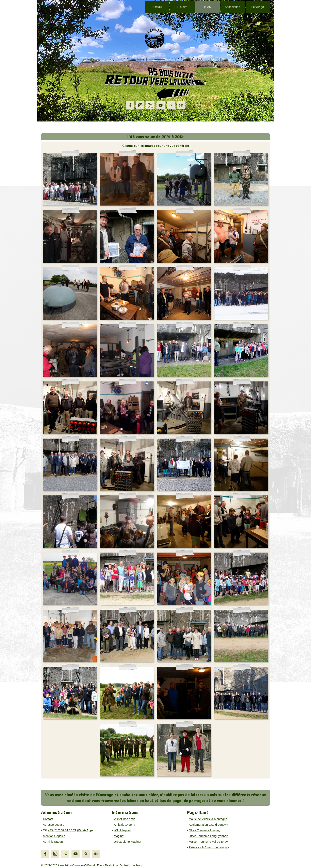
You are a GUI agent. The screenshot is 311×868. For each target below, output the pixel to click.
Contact (48, 819)
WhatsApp (85, 830)
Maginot (119, 836)
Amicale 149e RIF (126, 825)
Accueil (157, 7)
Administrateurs (53, 842)
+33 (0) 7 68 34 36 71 (62, 830)
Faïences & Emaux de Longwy (209, 847)
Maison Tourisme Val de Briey (208, 842)
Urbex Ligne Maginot (127, 842)
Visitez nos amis (125, 819)
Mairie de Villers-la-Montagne (208, 819)
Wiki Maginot (122, 830)
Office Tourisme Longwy (204, 830)
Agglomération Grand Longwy (208, 825)
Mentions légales (54, 836)
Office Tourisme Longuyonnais (209, 836)
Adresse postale (54, 825)
